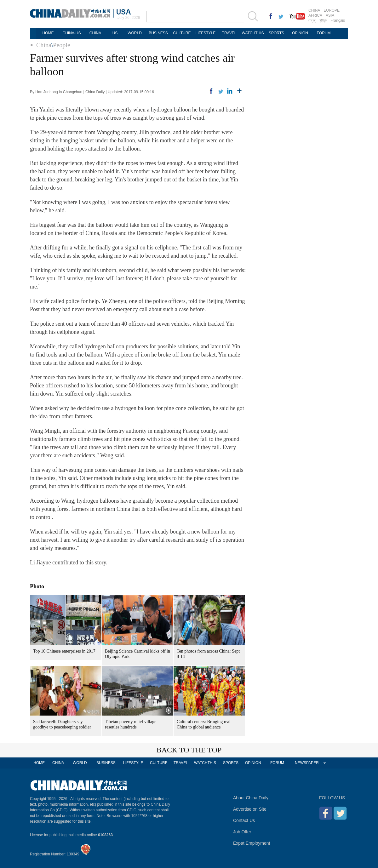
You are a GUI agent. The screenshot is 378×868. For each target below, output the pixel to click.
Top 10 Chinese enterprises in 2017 (64, 651)
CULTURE (182, 33)
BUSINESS (158, 33)
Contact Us (244, 820)
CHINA (314, 10)
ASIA (330, 15)
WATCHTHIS (253, 33)
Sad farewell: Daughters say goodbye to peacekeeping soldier (62, 724)
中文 (312, 21)
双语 (323, 21)
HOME (48, 33)
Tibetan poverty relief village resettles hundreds (131, 724)
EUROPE (332, 10)
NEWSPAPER (307, 763)
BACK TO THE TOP (189, 750)
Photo (37, 586)
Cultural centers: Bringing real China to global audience (204, 724)
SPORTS (276, 33)
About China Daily (251, 798)
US (115, 33)
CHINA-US (72, 33)
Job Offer (242, 832)
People (61, 45)
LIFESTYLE (206, 33)
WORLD (135, 33)
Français (338, 20)
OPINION (300, 33)
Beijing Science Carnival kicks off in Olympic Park (137, 654)
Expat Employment (252, 843)
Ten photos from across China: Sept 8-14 (208, 654)
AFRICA (315, 15)
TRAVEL (229, 33)
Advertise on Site (250, 809)
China (44, 45)
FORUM (324, 33)
